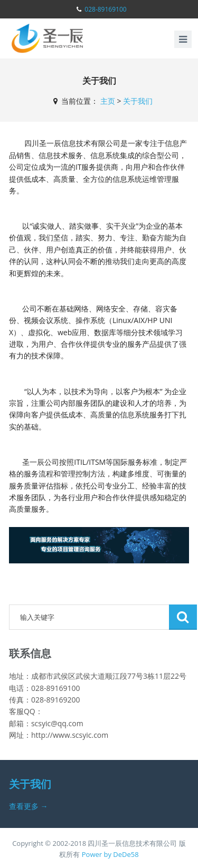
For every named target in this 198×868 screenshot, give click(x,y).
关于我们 (138, 101)
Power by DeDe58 (110, 854)
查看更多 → (29, 806)
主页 (108, 101)
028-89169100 (105, 9)
